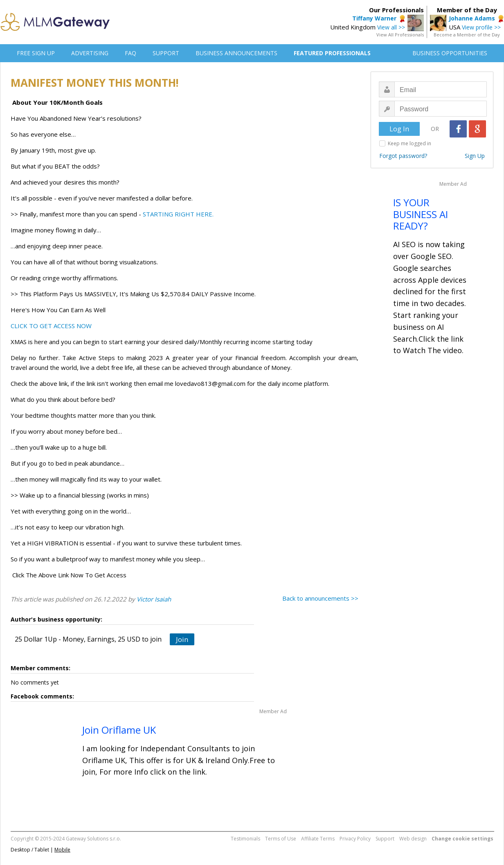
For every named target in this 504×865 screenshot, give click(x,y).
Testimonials (245, 839)
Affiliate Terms (318, 839)
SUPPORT (166, 53)
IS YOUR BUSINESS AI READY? (421, 214)
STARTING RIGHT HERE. (178, 214)
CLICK (20, 326)
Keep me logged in (409, 143)
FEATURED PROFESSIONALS (332, 53)
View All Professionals (400, 35)
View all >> (391, 27)
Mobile (62, 850)
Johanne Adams (472, 18)
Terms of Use (281, 839)
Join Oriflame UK (119, 730)
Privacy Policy (355, 839)
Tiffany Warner (374, 18)
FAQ (130, 53)
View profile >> (481, 27)
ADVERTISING (90, 53)
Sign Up (475, 156)
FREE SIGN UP (36, 53)
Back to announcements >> (320, 598)
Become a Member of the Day (467, 35)
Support (385, 839)
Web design (413, 839)
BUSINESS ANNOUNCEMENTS (236, 53)
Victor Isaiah (154, 599)
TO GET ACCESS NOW (60, 326)
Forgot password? (403, 156)
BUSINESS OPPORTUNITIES (450, 53)
